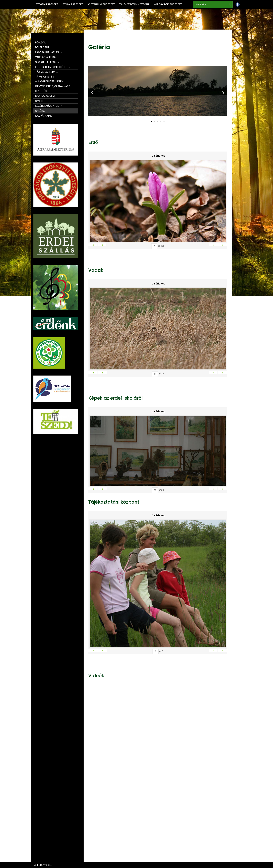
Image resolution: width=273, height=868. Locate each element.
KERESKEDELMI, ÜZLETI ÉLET (53, 67)
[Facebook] (238, 4)
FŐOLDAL (40, 43)
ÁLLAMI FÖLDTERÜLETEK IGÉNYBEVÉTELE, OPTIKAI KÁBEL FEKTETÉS (53, 86)
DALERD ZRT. (44, 47)
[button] (151, 122)
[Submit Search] (229, 4)
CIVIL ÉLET (41, 101)
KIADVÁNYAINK (43, 116)
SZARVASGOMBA (45, 96)
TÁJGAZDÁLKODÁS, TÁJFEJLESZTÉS (46, 74)
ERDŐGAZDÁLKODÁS (49, 52)
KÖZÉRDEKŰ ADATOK (49, 106)
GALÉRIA (40, 111)
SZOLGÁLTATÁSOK (47, 62)
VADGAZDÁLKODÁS (46, 57)
